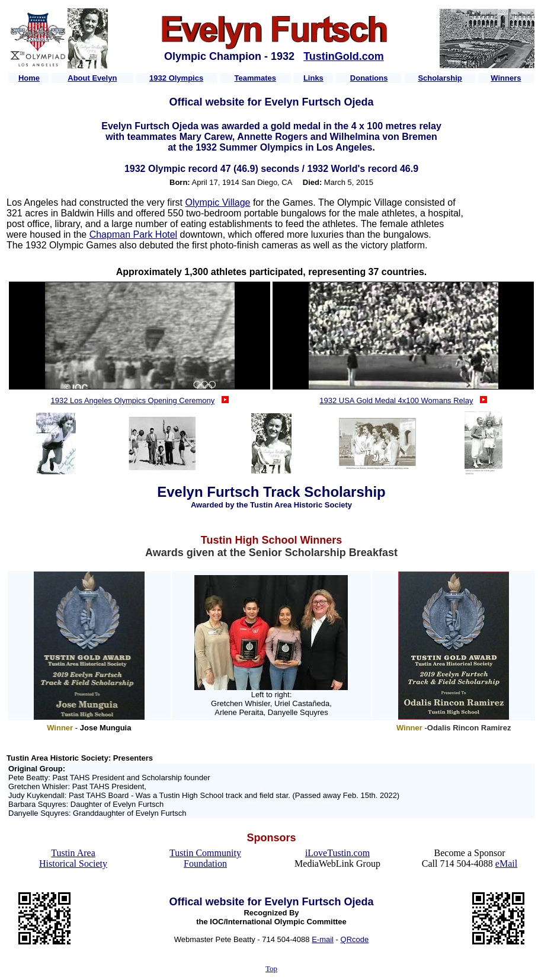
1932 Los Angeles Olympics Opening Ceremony (133, 400)
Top (271, 968)
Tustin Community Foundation (205, 858)
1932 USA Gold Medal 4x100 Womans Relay (396, 400)
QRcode (355, 939)
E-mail (323, 939)
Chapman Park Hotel (134, 234)
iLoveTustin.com (337, 853)
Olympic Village (218, 202)
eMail (506, 864)
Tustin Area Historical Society (73, 858)
